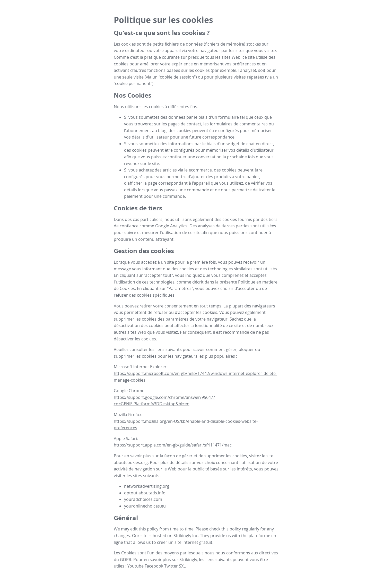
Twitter (171, 566)
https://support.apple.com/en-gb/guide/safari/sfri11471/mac (173, 445)
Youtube (136, 566)
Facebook (154, 566)
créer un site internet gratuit (185, 542)
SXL (182, 566)
